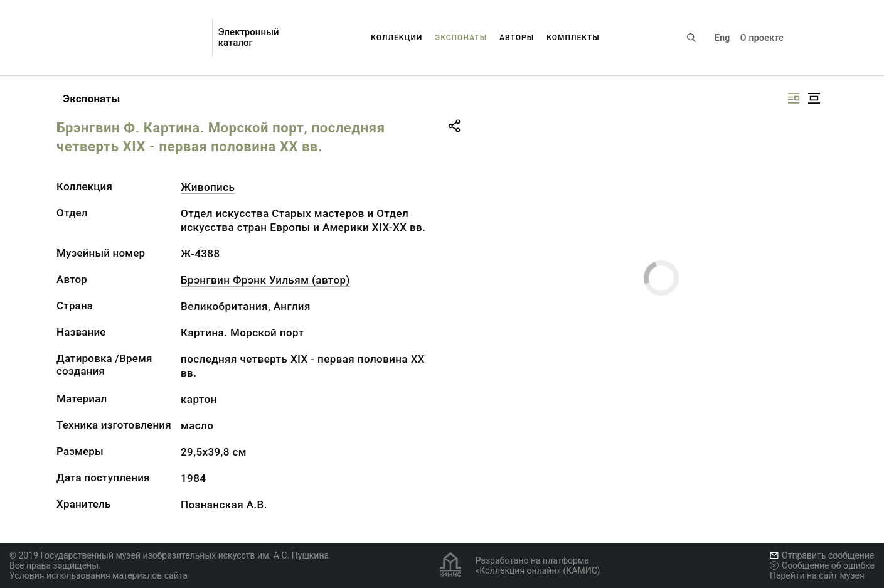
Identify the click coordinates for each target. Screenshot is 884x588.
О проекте (762, 38)
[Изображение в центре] (814, 98)
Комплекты (573, 38)
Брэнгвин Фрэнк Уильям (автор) (265, 280)
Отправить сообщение (822, 555)
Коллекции (397, 38)
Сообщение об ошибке (822, 565)
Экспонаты (461, 38)
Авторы (517, 38)
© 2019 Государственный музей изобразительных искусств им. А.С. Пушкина (169, 555)
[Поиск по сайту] (691, 38)
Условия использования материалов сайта (99, 575)
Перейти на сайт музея (817, 575)
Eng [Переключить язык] (722, 38)
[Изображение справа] (794, 98)
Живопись (208, 187)
